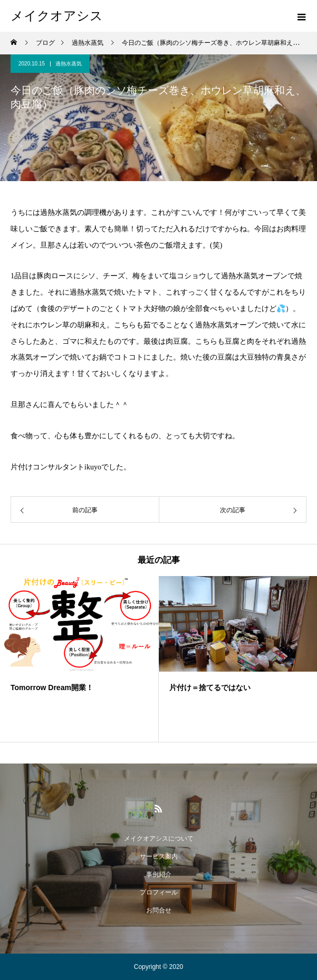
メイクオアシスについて (159, 838)
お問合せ (159, 910)
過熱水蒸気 (69, 64)
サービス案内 (159, 856)
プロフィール (159, 892)
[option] (79, 659)
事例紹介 (159, 874)
